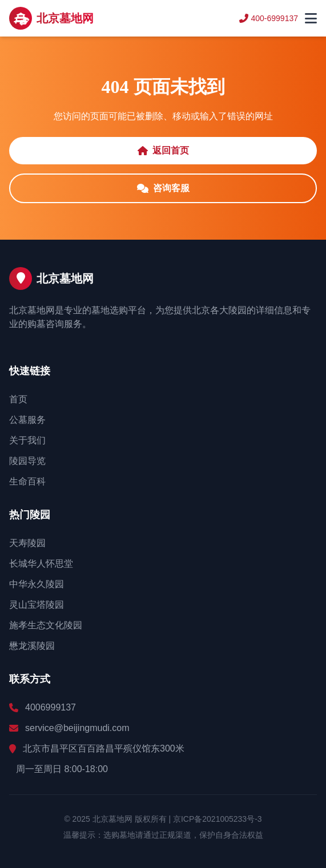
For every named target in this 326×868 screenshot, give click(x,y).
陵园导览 (27, 461)
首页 (18, 399)
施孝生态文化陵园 (46, 625)
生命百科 (27, 481)
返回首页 (163, 150)
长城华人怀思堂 (41, 564)
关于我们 (27, 440)
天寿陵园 (27, 543)
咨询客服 (163, 188)
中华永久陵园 (37, 584)
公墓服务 (27, 420)
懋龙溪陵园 (32, 646)
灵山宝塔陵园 (37, 605)
